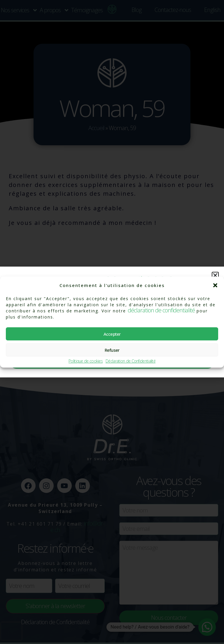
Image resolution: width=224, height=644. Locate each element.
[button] (215, 285)
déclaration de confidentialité (161, 310)
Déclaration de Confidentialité (131, 361)
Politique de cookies (86, 361)
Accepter (112, 334)
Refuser (112, 350)
